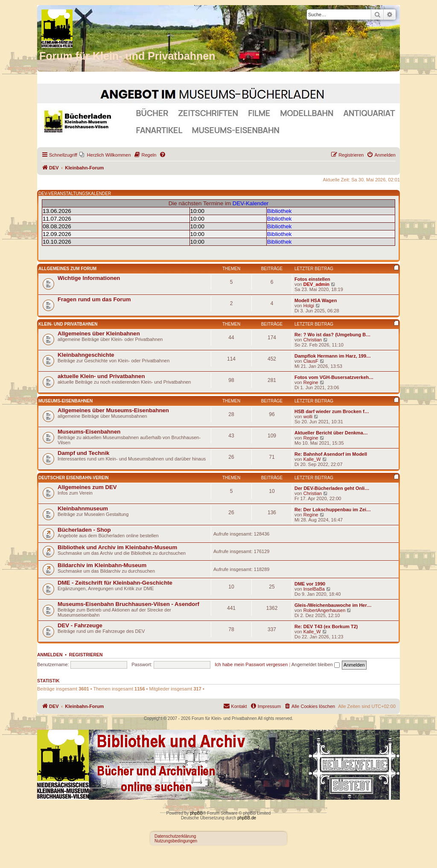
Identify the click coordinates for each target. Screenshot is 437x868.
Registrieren (86, 655)
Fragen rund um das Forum (94, 299)
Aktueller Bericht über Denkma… (331, 433)
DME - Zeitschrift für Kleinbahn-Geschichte (115, 583)
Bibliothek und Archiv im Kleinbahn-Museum (117, 547)
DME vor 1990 (310, 584)
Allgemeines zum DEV (87, 487)
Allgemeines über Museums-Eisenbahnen (113, 410)
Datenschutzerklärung (175, 836)
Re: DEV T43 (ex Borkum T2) (326, 626)
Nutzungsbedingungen (176, 841)
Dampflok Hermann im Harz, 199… (333, 356)
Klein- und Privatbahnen (68, 324)
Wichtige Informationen (89, 278)
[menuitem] (105, 155)
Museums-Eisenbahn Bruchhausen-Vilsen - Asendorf (128, 604)
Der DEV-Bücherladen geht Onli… (332, 488)
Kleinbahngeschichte (86, 355)
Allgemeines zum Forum (67, 269)
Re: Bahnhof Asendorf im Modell (331, 454)
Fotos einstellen (312, 279)
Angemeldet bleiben (316, 664)
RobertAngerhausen (324, 610)
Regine (311, 382)
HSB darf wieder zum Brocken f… (332, 411)
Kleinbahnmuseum (83, 508)
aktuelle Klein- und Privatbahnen (101, 376)
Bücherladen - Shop (84, 530)
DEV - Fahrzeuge (80, 625)
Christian (313, 340)
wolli (308, 417)
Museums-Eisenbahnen (66, 401)
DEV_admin (316, 284)
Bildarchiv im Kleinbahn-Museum (102, 565)
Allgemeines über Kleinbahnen (99, 334)
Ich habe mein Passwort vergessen (251, 664)
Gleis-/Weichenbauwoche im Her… (333, 605)
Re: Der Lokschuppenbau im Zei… (333, 510)
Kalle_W (312, 459)
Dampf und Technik (83, 453)
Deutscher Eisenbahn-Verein (73, 478)
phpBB (196, 813)
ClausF (311, 361)
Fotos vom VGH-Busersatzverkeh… (334, 377)
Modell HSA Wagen (316, 300)
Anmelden (50, 655)
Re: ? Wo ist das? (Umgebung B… (332, 335)
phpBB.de (247, 818)
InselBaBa (314, 589)
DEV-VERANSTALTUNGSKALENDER (75, 194)
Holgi (309, 306)
